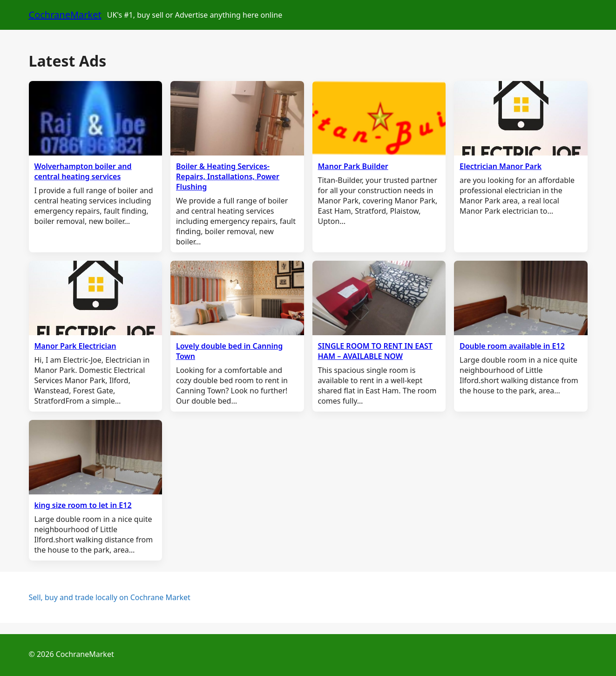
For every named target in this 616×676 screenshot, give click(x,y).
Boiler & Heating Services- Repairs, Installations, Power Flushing (228, 176)
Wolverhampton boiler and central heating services (83, 171)
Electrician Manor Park (501, 166)
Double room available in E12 (512, 346)
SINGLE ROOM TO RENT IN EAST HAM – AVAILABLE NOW (375, 351)
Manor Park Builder (353, 166)
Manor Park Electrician (75, 346)
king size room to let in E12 (83, 505)
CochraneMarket (65, 15)
